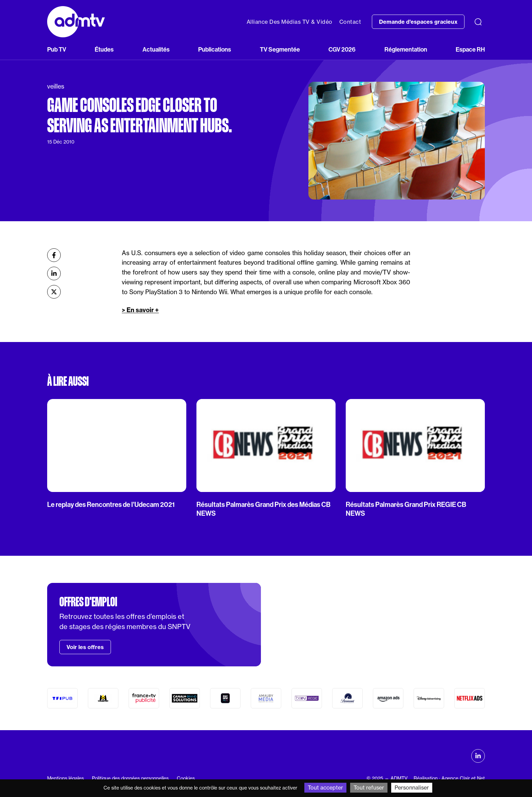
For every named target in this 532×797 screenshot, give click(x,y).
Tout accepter (325, 787)
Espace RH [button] (470, 49)
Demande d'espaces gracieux (418, 22)
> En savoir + (140, 310)
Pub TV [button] (57, 49)
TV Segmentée (280, 49)
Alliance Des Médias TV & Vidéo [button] (290, 22)
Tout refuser (369, 787)
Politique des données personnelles (130, 778)
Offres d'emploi (88, 602)
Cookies (186, 778)
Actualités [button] (156, 49)
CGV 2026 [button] (342, 49)
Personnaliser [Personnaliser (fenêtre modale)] (412, 787)
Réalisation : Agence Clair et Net (449, 778)
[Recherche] (478, 22)
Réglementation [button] (406, 49)
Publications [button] (215, 49)
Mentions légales (65, 778)
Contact (350, 22)
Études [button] (104, 49)
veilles (56, 86)
